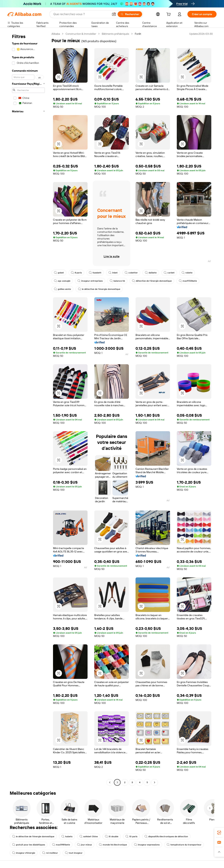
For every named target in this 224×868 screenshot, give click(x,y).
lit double (112, 836)
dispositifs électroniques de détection (166, 836)
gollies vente (62, 289)
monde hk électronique (113, 845)
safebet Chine (89, 836)
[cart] (169, 15)
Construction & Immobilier (81, 34)
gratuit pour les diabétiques (29, 845)
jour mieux (84, 845)
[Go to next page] (155, 782)
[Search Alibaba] (81, 14)
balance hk (117, 281)
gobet (59, 273)
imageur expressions (147, 845)
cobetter (131, 273)
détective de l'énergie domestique (152, 281)
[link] (219, 833)
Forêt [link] (138, 34)
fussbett (95, 273)
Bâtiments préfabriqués (115, 34)
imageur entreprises (90, 281)
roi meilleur (50, 853)
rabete (187, 273)
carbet (169, 273)
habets (67, 836)
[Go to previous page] (110, 782)
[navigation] (28, 409)
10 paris (131, 836)
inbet (113, 273)
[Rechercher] (130, 14)
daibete (151, 273)
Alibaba (56, 34)
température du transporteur (184, 845)
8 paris (76, 273)
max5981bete (61, 845)
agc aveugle (62, 281)
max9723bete (188, 281)
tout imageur (74, 853)
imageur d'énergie (24, 853)
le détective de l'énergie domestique (99, 289)
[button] (114, 14)
